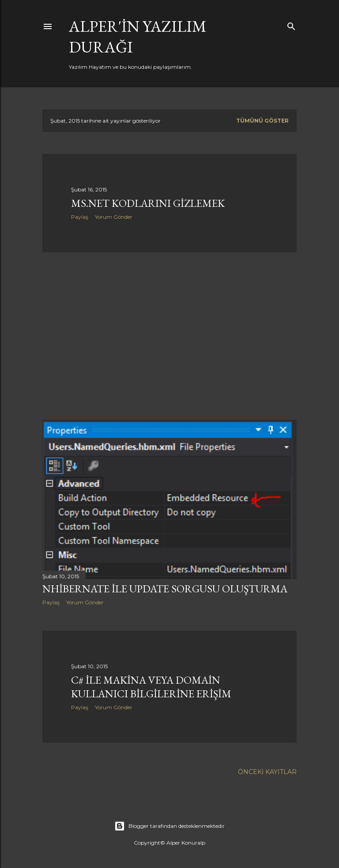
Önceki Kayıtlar (267, 772)
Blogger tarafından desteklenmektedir (169, 826)
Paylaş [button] (80, 217)
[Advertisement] (169, 336)
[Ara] (291, 24)
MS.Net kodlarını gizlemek (148, 203)
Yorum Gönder (114, 217)
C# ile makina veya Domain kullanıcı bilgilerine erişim (151, 687)
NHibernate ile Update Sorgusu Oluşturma (165, 589)
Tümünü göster (262, 121)
